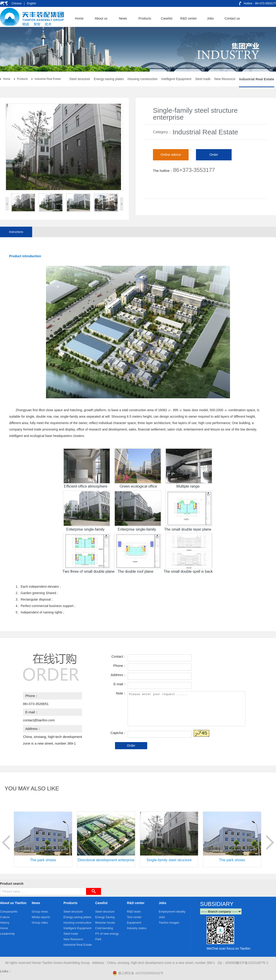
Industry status (137, 928)
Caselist (101, 903)
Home (7, 79)
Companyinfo (9, 912)
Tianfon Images (169, 923)
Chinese (17, 3)
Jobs (162, 903)
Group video (40, 923)
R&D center (136, 903)
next (270, 843)
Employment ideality (172, 912)
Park (98, 939)
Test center (134, 917)
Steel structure (80, 79)
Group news (40, 912)
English (31, 3)
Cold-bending (104, 928)
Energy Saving (105, 917)
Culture (5, 917)
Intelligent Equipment (176, 79)
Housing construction (142, 79)
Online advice (171, 155)
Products (22, 79)
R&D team (134, 912)
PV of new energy (107, 934)
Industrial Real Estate (48, 79)
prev (6, 843)
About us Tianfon (13, 903)
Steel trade (203, 79)
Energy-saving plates (109, 79)
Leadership (7, 934)
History (5, 923)
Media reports (41, 917)
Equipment (134, 923)
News (36, 903)
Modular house (105, 923)
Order (214, 155)
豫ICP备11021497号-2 (252, 963)
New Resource (225, 79)
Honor (4, 928)
